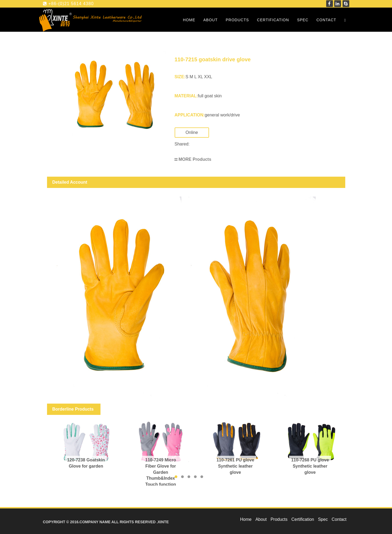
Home (189, 20)
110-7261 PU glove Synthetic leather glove (235, 466)
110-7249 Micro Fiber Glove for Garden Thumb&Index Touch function (161, 472)
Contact (326, 20)
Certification (273, 20)
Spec (303, 20)
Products (237, 20)
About (211, 20)
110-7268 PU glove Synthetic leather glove (310, 466)
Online (197, 132)
